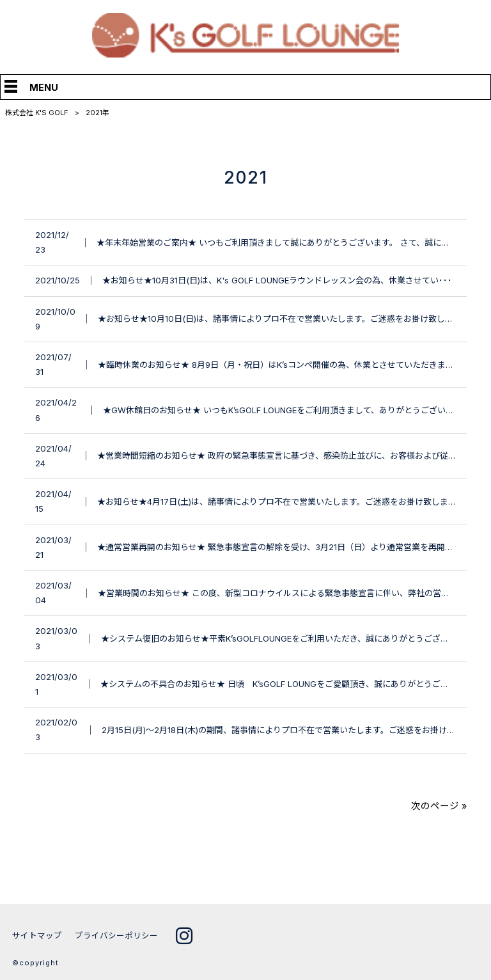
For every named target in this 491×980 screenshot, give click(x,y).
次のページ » (439, 806)
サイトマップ (37, 936)
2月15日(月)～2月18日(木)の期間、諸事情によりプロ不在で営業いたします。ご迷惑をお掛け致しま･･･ (293, 730)
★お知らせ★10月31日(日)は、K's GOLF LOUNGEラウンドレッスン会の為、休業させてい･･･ (277, 280)
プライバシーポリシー (116, 936)
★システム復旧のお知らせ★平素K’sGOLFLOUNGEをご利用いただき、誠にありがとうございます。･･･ (294, 638)
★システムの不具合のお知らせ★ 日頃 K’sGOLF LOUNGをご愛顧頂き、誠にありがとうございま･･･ (290, 684)
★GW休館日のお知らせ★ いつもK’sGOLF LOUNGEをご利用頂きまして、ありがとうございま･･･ (285, 410)
